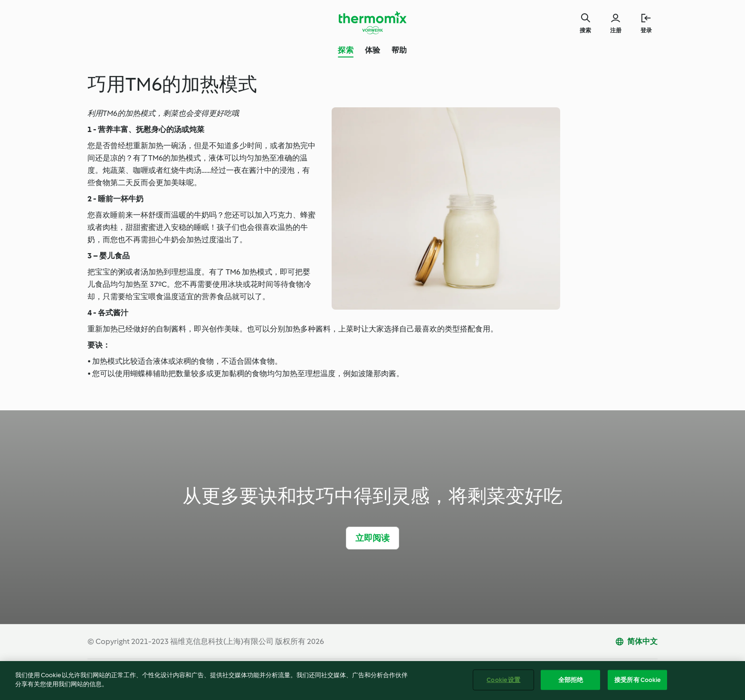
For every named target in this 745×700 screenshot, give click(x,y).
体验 (372, 50)
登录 (646, 30)
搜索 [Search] (585, 30)
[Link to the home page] (372, 23)
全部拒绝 (571, 684)
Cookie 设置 (503, 684)
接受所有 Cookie (637, 684)
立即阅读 (373, 538)
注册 (616, 30)
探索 (345, 50)
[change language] (636, 642)
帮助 (399, 50)
